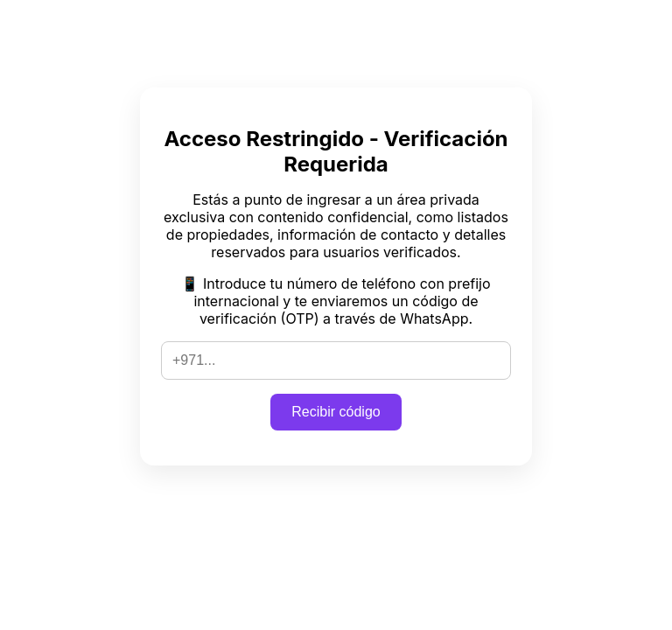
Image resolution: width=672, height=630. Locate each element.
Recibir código (336, 412)
